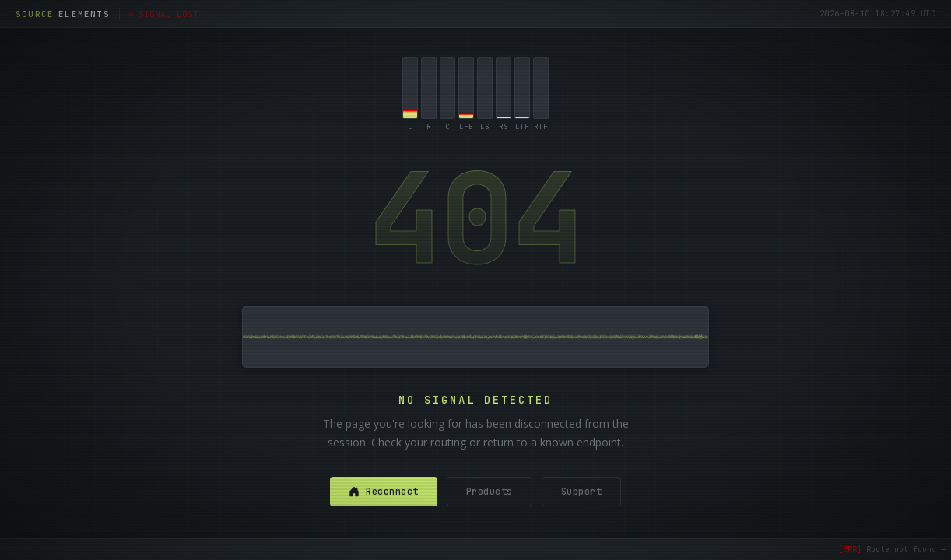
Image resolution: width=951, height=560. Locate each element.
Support (582, 492)
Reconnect (384, 492)
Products (490, 492)
